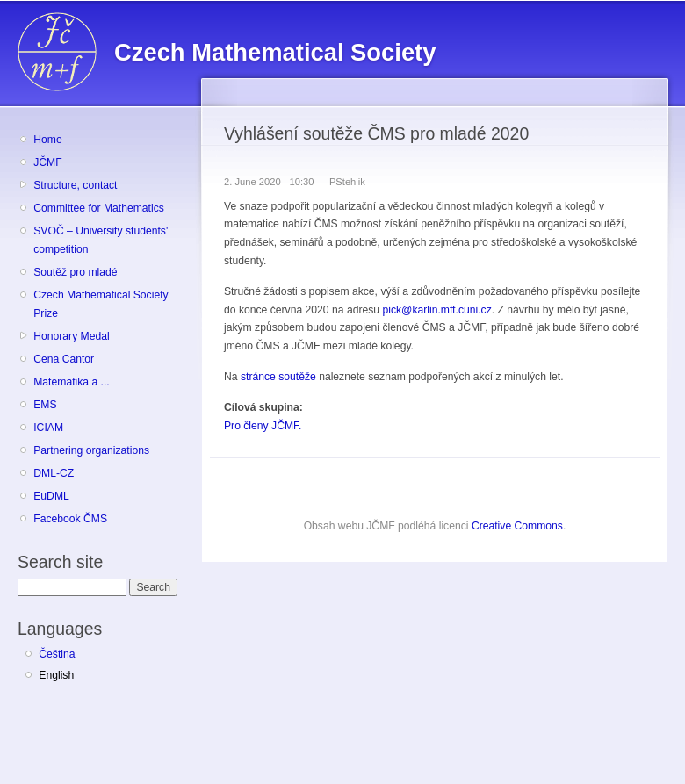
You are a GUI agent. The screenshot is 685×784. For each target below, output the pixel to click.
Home (47, 140)
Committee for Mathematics (99, 208)
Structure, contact (75, 185)
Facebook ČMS (70, 519)
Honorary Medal (71, 336)
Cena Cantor (64, 359)
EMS (45, 405)
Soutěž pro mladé (75, 272)
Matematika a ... (71, 382)
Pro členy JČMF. (263, 426)
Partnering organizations (91, 450)
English (56, 675)
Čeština (57, 654)
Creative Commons (517, 526)
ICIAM (48, 428)
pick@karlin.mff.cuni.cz (436, 310)
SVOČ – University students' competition (101, 240)
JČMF (47, 162)
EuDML (51, 496)
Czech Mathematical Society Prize (101, 304)
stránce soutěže (278, 377)
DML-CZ (54, 473)
